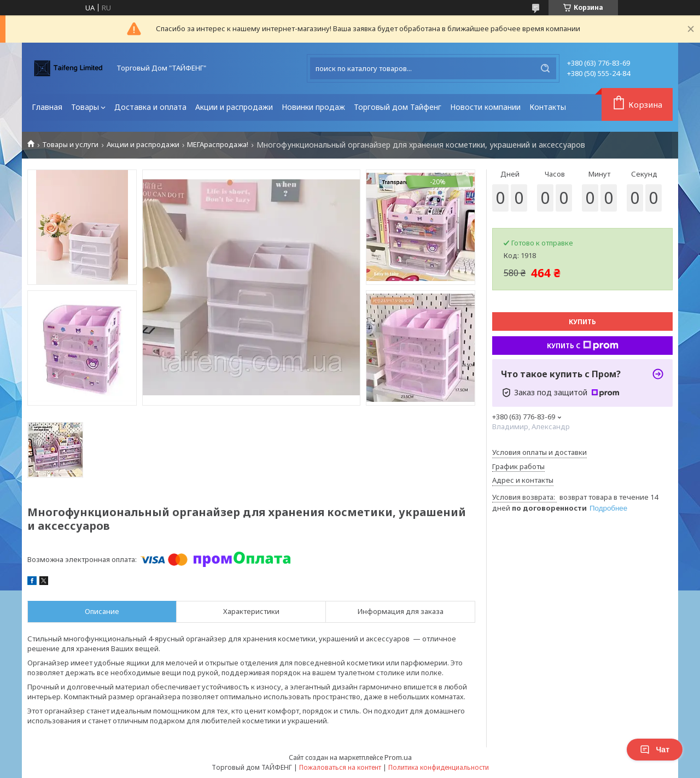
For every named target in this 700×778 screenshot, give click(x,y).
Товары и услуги (70, 145)
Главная (47, 107)
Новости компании (485, 107)
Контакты (548, 107)
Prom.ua (398, 757)
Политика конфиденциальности (439, 767)
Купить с (583, 346)
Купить (582, 322)
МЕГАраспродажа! (218, 145)
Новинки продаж (313, 107)
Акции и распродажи (234, 107)
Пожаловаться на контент (340, 767)
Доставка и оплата (150, 107)
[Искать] (545, 68)
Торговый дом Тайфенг (398, 107)
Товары (85, 107)
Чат (655, 750)
